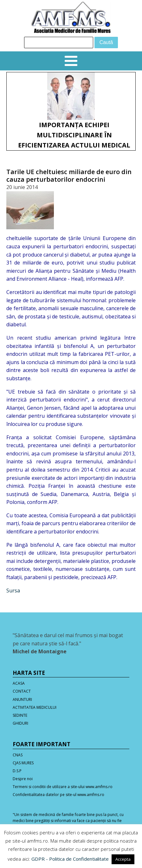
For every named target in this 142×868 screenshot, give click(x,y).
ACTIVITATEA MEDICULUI (35, 707)
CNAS (18, 755)
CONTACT (22, 691)
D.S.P (17, 771)
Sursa (13, 591)
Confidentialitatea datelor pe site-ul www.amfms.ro (58, 795)
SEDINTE (20, 715)
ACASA (19, 683)
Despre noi (23, 779)
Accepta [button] (123, 859)
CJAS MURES (23, 763)
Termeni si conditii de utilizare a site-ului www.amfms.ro (63, 787)
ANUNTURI (22, 699)
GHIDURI (20, 723)
